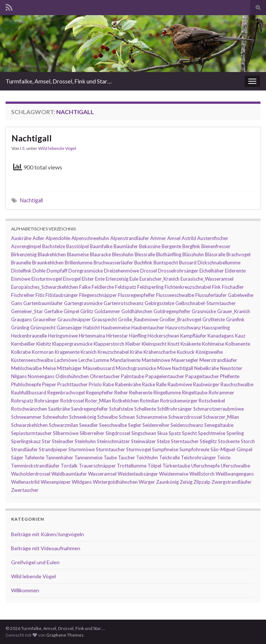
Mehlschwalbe (26, 368)
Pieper (49, 384)
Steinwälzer (143, 441)
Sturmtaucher (110, 449)
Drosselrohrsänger (178, 271)
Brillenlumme (79, 263)
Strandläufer (24, 449)
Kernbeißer (23, 344)
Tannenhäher (59, 458)
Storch (248, 441)
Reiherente (141, 393)
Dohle (39, 271)
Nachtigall (32, 138)
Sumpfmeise (165, 449)
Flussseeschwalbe (175, 295)
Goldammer (107, 311)
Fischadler (233, 287)
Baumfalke (101, 246)
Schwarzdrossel (185, 417)
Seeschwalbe (113, 425)
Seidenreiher (156, 425)
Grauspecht (104, 319)
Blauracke (100, 254)
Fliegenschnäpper (98, 295)
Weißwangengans (235, 474)
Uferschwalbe (235, 466)
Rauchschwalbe (237, 384)
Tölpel (154, 466)
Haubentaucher (148, 328)
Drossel (149, 271)
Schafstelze (121, 409)
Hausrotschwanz (183, 328)
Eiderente (235, 271)
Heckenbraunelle (29, 336)
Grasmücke (204, 311)
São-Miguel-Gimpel (231, 449)
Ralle (161, 384)
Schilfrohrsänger (175, 409)
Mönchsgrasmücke (136, 368)
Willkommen (25, 590)
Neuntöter (231, 368)
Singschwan (144, 433)
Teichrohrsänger (198, 458)
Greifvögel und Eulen (35, 562)
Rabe (108, 384)
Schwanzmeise (152, 417)
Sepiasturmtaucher (31, 433)
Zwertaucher (25, 490)
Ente (100, 279)
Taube (110, 458)
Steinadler (63, 441)
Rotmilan (149, 401)
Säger (17, 458)
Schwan (127, 417)
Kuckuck (186, 352)
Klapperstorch (109, 344)
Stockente (229, 441)
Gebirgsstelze (159, 303)
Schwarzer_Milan (221, 417)
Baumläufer (126, 246)
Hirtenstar (117, 336)
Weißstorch (202, 474)
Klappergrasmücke (72, 344)
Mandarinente (125, 360)
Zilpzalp (202, 482)
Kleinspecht (154, 344)
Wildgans (82, 482)
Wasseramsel (102, 474)
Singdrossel (118, 433)
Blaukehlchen (52, 254)
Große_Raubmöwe (138, 319)
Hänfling (138, 336)
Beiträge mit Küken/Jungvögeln (48, 534)
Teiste (224, 458)
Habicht (92, 328)
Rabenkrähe (128, 384)
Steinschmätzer (113, 441)
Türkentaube (176, 466)
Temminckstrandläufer (35, 466)
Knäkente (191, 344)
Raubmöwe (180, 384)
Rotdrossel (72, 401)
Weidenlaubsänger (138, 474)
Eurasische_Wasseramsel (207, 279)
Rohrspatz (22, 401)
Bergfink (191, 246)
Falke (85, 287)
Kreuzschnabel (113, 352)
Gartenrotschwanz (124, 303)
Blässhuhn (193, 254)
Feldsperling (150, 287)
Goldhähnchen (137, 311)
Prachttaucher (73, 384)
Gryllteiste (214, 319)
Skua (162, 433)
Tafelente (34, 458)
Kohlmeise (213, 344)
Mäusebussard (99, 368)
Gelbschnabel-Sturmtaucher (206, 303)
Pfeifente (230, 376)
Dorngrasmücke (86, 271)
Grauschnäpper (74, 319)
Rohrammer (221, 393)
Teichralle (169, 458)
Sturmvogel (139, 449)
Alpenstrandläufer (130, 238)
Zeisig (186, 482)
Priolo (95, 384)
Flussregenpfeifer (137, 295)
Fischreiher (23, 295)
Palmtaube (133, 376)
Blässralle (215, 254)
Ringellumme (167, 393)
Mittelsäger (69, 368)
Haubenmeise (116, 328)
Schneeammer (26, 417)
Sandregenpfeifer (90, 409)
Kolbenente (238, 344)
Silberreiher (92, 433)
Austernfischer (213, 238)
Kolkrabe (21, 352)
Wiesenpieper (56, 482)
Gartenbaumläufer (43, 303)
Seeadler (89, 425)
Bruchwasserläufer (113, 263)
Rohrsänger (47, 401)
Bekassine (150, 246)
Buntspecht (166, 263)
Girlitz (87, 311)
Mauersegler (185, 360)
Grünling (20, 328)
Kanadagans (221, 336)
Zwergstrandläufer (232, 482)
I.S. (23, 148)
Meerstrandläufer (218, 360)
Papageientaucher (165, 376)
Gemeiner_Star (27, 311)
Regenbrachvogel (66, 393)
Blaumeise (78, 254)
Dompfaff (57, 271)
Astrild (189, 238)
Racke (149, 384)
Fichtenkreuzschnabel (188, 287)
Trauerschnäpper (97, 466)
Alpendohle (58, 238)
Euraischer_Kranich (159, 279)
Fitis (40, 295)
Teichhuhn (147, 458)
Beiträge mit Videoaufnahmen (46, 548)
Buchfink (143, 263)
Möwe (164, 368)
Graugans (21, 319)
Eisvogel (72, 279)
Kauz (240, 336)
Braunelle (21, 263)
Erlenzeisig (117, 279)
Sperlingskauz (26, 441)
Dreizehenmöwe (122, 271)
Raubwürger (206, 384)
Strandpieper (53, 449)
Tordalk (69, 466)
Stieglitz (208, 441)
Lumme (101, 360)
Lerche (85, 360)
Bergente (171, 246)
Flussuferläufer (211, 295)
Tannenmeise (88, 458)
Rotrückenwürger (179, 401)
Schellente (145, 409)
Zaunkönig (167, 482)
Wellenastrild (25, 482)
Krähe (136, 352)
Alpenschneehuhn (90, 238)
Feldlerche (103, 287)
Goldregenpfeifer (172, 311)
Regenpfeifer (100, 393)
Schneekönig (83, 417)
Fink (216, 287)
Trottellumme (132, 466)
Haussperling (216, 328)
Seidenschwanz (187, 425)
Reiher (121, 393)
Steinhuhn (85, 441)
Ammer (158, 238)
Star (46, 441)
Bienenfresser (216, 246)
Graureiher (45, 319)
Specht (189, 433)
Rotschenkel (212, 401)
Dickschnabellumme (219, 263)
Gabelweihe (241, 295)
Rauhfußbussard (29, 393)
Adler (38, 238)
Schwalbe (107, 417)
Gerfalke (53, 311)
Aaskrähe (21, 238)
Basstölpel (78, 246)
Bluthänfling (169, 254)
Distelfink (21, 271)
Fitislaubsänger (62, 295)
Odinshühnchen (72, 376)
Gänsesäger (69, 328)
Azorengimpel (26, 246)
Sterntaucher (185, 441)
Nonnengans (41, 376)
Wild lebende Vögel (57, 148)
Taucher (127, 458)
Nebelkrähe (207, 368)
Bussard (188, 263)
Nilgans (19, 376)
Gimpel (71, 311)
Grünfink (235, 319)
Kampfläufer (193, 336)
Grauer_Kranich (234, 311)
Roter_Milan (98, 401)
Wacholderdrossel (31, 474)
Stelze (163, 441)
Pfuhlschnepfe (26, 384)
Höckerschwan (163, 336)
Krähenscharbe (160, 352)
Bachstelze (54, 246)
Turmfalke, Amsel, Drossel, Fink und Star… (59, 81)
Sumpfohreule (194, 449)
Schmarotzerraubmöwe (218, 409)
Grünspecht (43, 328)
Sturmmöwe (82, 449)
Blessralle (145, 254)
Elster (88, 279)
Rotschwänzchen (29, 409)
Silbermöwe (66, 433)
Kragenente (67, 352)
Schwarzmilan (63, 425)
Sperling (235, 433)
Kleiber (133, 344)
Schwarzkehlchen (29, 425)
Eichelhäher (212, 271)
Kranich (89, 352)
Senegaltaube (219, 425)
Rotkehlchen (125, 401)
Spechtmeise (212, 433)
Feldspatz (126, 287)
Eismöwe (21, 279)
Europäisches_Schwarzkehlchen (45, 287)
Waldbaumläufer (69, 474)
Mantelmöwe (156, 360)
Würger (147, 482)
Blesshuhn (123, 254)
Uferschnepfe (206, 466)
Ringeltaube (195, 393)
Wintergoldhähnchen (115, 482)
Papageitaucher (202, 376)
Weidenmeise (174, 474)
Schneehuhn (55, 417)
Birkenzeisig (24, 254)
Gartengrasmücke (83, 303)
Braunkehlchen (48, 263)
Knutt (174, 344)
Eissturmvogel (47, 279)
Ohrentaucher (105, 376)
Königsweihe (209, 352)
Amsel (174, 238)
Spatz (175, 433)
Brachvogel (238, 254)
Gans (17, 303)
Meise (49, 368)
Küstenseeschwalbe (32, 360)
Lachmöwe (66, 360)
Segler (135, 425)
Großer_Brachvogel (180, 319)
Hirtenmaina (92, 336)
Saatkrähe (59, 409)
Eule (134, 279)
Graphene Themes (65, 635)
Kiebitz (44, 344)
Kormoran (43, 352)
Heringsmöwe (63, 336)
